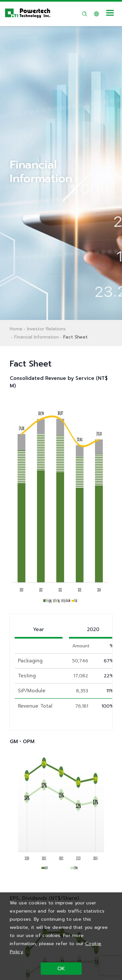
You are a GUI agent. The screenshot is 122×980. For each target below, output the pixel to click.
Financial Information (37, 337)
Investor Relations (46, 329)
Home (16, 329)
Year (39, 629)
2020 (93, 629)
